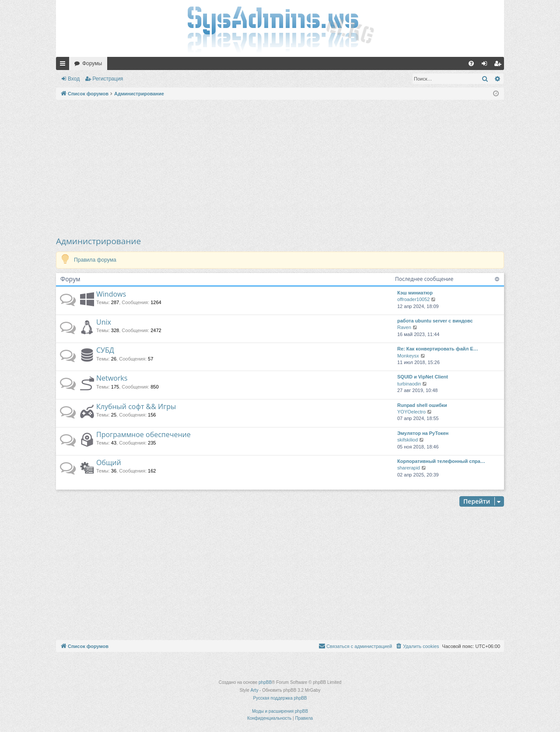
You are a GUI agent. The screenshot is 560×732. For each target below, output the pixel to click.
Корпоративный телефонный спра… (441, 461)
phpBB (265, 682)
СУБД (105, 350)
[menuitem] (471, 63)
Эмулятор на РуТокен (423, 433)
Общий (109, 462)
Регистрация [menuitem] (499, 65)
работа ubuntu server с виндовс (435, 321)
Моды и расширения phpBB (280, 711)
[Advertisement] (280, 168)
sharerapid (409, 468)
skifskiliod (408, 440)
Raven (404, 327)
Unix (104, 322)
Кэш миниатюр (415, 293)
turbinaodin (409, 384)
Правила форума (95, 260)
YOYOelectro (411, 412)
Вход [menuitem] (486, 65)
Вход (74, 79)
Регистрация (108, 79)
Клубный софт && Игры (136, 406)
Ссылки (64, 65)
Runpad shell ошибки (422, 405)
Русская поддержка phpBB (280, 698)
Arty (255, 690)
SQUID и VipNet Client (423, 377)
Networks (112, 378)
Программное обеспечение (143, 434)
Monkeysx (408, 356)
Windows (111, 294)
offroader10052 (413, 299)
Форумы (92, 63)
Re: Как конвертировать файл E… (438, 349)
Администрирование (98, 241)
